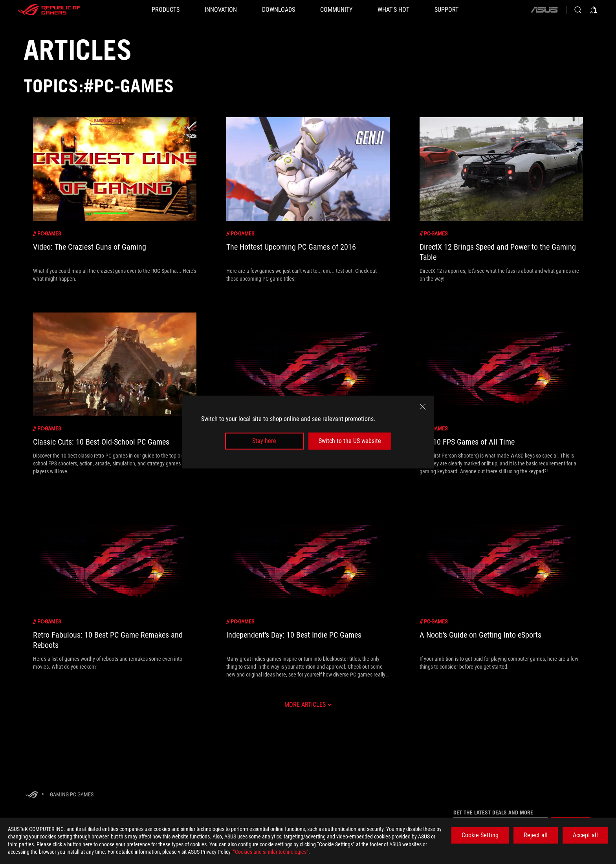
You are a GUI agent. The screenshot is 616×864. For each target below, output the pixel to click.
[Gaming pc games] (72, 794)
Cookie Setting (480, 835)
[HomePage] (32, 795)
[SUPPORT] (446, 10)
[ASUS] (544, 10)
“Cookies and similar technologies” (271, 852)
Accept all (585, 835)
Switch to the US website (350, 441)
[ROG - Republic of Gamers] (49, 10)
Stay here (264, 441)
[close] (423, 407)
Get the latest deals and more (493, 813)
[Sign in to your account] (594, 10)
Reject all (536, 835)
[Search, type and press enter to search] (578, 10)
